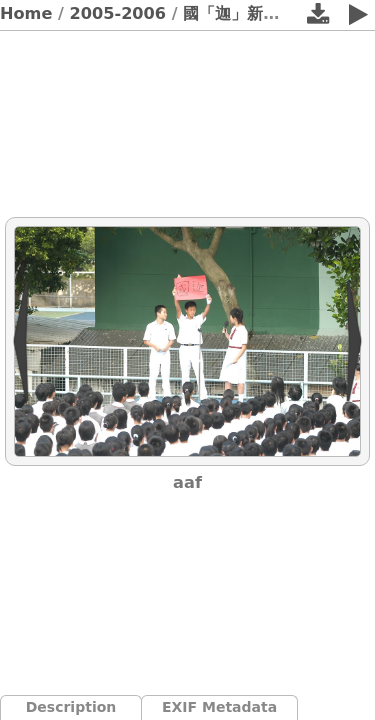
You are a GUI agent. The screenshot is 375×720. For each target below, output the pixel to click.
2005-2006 (118, 13)
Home (26, 13)
